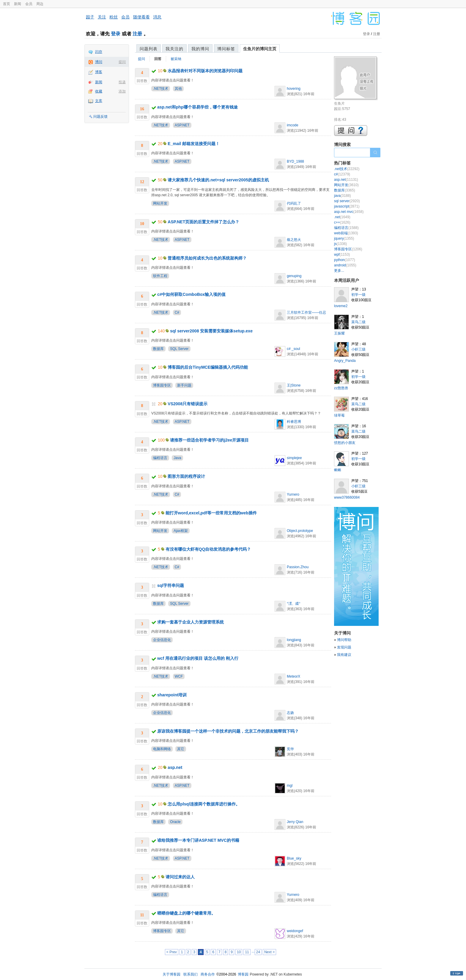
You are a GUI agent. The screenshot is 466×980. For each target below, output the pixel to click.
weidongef (295, 931)
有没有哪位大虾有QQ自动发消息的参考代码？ (208, 549)
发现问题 (344, 647)
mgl (290, 786)
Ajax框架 (181, 531)
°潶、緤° (294, 604)
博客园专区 (162, 385)
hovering (294, 89)
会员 (29, 4)
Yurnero (293, 494)
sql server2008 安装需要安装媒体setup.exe (211, 331)
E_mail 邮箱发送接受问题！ (194, 144)
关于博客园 (171, 974)
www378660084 (347, 497)
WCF (179, 676)
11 (247, 952)
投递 (122, 82)
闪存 (99, 52)
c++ (342, 222)
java (343, 196)
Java (177, 458)
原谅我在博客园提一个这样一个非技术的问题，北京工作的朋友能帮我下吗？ (228, 731)
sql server (347, 201)
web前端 (346, 233)
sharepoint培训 (172, 695)
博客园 (243, 974)
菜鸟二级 (358, 322)
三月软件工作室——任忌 (306, 312)
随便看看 (141, 17)
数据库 (158, 349)
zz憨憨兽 (341, 388)
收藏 (99, 91)
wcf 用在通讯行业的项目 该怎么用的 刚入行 (198, 658)
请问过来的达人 (180, 877)
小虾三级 (358, 349)
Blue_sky (294, 858)
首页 (7, 4)
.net (342, 217)
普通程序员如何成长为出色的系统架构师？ (207, 258)
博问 (99, 62)
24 (258, 952)
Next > (269, 952)
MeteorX (293, 676)
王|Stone (294, 385)
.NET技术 (161, 89)
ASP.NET (182, 125)
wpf (342, 255)
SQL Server (179, 349)
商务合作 (208, 974)
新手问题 (184, 385)
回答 (158, 59)
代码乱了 (294, 203)
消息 (157, 17)
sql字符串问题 (171, 585)
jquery (344, 238)
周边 (40, 4)
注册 (137, 34)
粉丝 (114, 17)
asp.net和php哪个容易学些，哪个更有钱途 (197, 107)
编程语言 (160, 458)
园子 (90, 17)
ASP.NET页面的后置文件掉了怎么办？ (203, 222)
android (345, 265)
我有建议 (344, 655)
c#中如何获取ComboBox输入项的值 (191, 294)
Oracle (175, 822)
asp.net (175, 767)
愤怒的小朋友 (345, 443)
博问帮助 (344, 640)
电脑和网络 (162, 749)
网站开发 (160, 203)
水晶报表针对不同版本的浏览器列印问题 (205, 71)
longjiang (294, 640)
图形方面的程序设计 (186, 476)
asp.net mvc (349, 212)
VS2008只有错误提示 (188, 404)
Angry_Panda (345, 361)
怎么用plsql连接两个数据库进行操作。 (204, 804)
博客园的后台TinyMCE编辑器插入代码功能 (208, 367)
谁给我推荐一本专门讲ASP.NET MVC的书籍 (198, 840)
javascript (347, 206)
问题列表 (149, 49)
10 (239, 952)
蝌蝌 (338, 470)
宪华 (290, 749)
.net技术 (347, 169)
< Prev (172, 952)
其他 (178, 89)
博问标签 (226, 49)
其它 (181, 749)
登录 (116, 34)
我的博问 (200, 49)
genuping (294, 276)
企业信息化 (162, 640)
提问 (122, 62)
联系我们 (191, 974)
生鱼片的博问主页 (260, 49)
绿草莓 (339, 415)
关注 (102, 17)
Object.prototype (300, 531)
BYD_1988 (295, 161)
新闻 (18, 4)
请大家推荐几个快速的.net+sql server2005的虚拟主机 (218, 180)
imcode (293, 125)
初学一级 (358, 295)
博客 (99, 72)
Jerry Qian (295, 822)
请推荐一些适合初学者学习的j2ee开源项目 (209, 440)
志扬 (290, 713)
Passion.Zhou (298, 567)
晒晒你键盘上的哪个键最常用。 (186, 913)
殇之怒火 (294, 240)
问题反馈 (100, 117)
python (345, 260)
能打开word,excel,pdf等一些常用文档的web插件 (211, 513)
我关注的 (174, 49)
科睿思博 (294, 422)
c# (342, 174)
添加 (122, 91)
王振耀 (339, 333)
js (340, 244)
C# (177, 312)
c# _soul (293, 349)
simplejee (294, 458)
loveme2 (341, 306)
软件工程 (160, 276)
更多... (339, 271)
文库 (99, 101)
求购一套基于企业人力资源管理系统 (191, 622)
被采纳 (176, 59)
